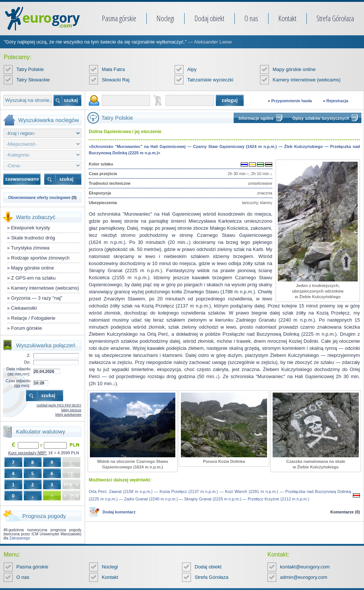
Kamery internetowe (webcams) (307, 80)
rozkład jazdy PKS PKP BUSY (59, 405)
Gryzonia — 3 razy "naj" (37, 298)
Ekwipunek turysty (31, 228)
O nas (251, 18)
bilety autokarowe (68, 415)
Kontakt (287, 18)
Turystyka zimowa (30, 248)
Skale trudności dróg (33, 238)
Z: (29, 355)
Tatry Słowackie (33, 80)
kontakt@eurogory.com (305, 567)
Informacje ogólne (256, 118)
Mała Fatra (113, 69)
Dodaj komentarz (119, 512)
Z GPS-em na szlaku (33, 278)
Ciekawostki (24, 308)
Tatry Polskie (30, 69)
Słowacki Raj (116, 80)
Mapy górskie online (294, 69)
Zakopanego (20, 538)
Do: (27, 362)
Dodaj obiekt (209, 18)
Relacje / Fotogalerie (33, 318)
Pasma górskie (119, 18)
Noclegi (165, 18)
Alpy (192, 69)
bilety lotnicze (71, 410)
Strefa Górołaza (335, 18)
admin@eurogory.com (304, 577)
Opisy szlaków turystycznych (321, 118)
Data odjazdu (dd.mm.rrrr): (18, 371)
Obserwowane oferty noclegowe (39, 197)
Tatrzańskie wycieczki (210, 80)
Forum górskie (27, 328)
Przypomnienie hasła (291, 101)
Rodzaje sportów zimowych (40, 258)
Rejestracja (337, 101)
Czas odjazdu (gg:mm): (18, 383)
